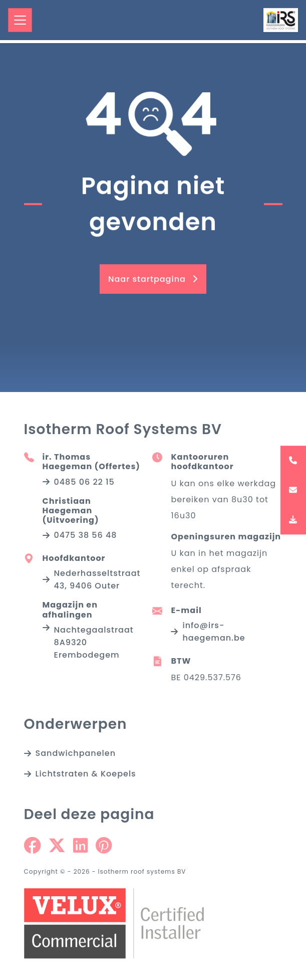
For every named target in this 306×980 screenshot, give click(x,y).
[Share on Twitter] (57, 849)
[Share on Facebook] (32, 849)
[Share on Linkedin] (80, 849)
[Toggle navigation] (20, 20)
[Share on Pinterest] (104, 849)
